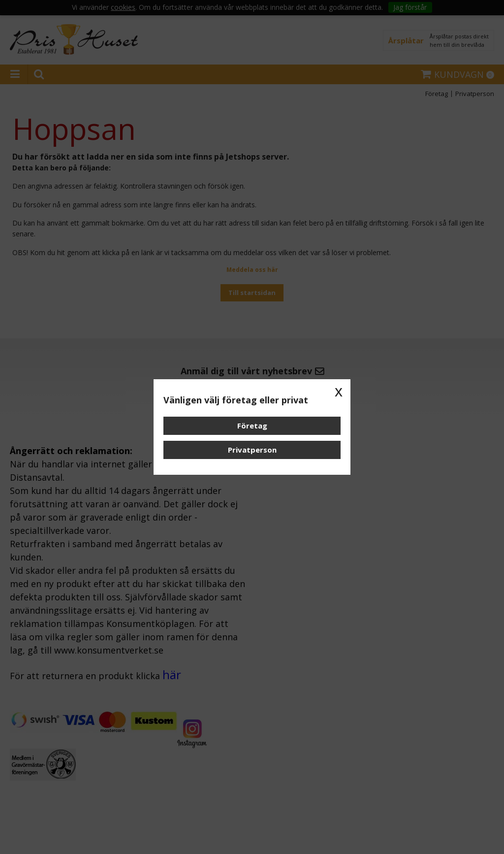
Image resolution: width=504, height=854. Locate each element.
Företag (252, 426)
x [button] (339, 391)
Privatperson (252, 450)
